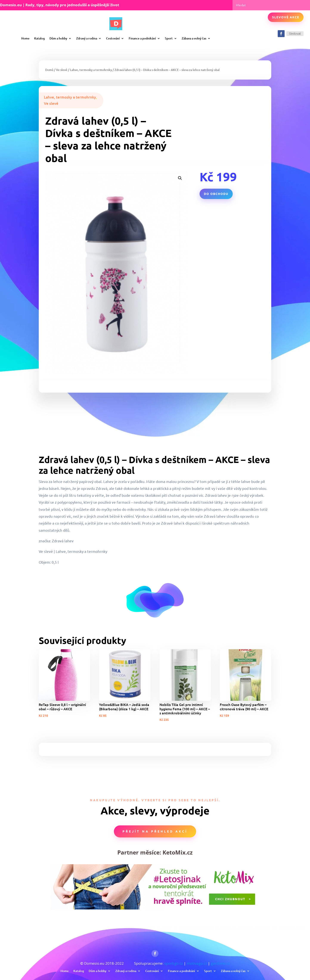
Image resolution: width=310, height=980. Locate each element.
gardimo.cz (220, 963)
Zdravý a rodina (87, 38)
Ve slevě (62, 70)
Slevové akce (286, 17)
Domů (49, 70)
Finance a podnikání (142, 38)
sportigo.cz (174, 963)
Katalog (40, 38)
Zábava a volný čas (194, 38)
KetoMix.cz (178, 852)
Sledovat (295, 34)
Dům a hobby (58, 38)
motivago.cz (197, 963)
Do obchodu (216, 194)
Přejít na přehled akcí (155, 831)
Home (25, 38)
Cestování (113, 38)
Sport (169, 38)
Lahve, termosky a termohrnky (91, 70)
